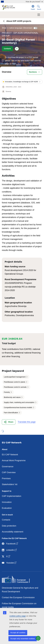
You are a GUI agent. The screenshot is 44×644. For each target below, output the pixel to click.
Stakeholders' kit (10, 484)
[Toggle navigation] (39, 15)
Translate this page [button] (27, 422)
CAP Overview (9, 472)
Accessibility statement (13, 532)
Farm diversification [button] (11, 413)
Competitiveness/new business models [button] (18, 407)
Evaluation (7, 508)
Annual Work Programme (14, 460)
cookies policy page (18, 616)
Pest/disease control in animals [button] (15, 387)
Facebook (10, 544)
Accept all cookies (18, 633)
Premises (6, 478)
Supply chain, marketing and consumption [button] (19, 402)
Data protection (9, 526)
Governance (8, 467)
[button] (7, 49)
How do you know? (34, 2)
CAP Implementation (12, 496)
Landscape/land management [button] (15, 377)
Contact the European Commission (18, 597)
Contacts (6, 520)
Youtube (9, 563)
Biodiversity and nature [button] (12, 397)
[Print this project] (17, 49)
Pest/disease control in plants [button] (15, 382)
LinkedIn (10, 550)
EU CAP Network (10, 455)
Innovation (7, 502)
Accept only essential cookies (23, 639)
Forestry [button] (7, 392)
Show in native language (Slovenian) (17, 28)
